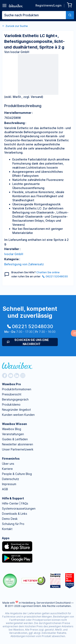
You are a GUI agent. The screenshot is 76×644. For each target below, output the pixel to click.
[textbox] (34, 15)
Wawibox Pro (11, 384)
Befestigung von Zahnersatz (24, 264)
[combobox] (38, 15)
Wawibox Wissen (14, 424)
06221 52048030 (55, 276)
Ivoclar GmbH (14, 254)
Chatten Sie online (48, 272)
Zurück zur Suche (15, 26)
